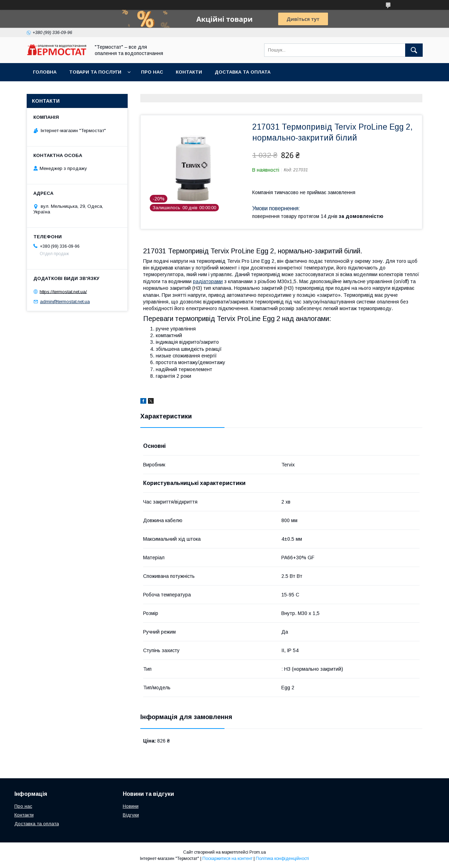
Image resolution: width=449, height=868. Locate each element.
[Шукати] (414, 50)
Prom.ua (258, 852)
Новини (131, 806)
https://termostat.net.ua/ (63, 291)
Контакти (189, 72)
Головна (45, 72)
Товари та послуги (95, 72)
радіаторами (208, 281)
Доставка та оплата (243, 72)
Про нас (152, 72)
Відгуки (131, 815)
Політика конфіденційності (282, 859)
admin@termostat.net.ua (65, 302)
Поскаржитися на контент (227, 859)
